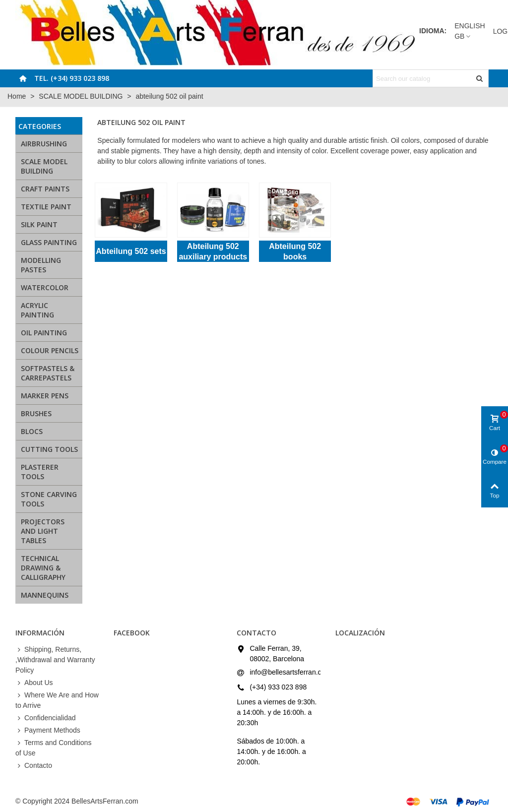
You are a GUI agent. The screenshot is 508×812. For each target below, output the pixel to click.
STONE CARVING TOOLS (49, 499)
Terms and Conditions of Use (53, 747)
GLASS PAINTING (49, 242)
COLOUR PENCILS (50, 350)
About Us (34, 683)
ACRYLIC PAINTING (37, 310)
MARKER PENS (45, 396)
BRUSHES (36, 413)
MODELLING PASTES (41, 265)
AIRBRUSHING (44, 144)
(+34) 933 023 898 (278, 687)
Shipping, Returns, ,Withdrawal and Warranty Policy (55, 659)
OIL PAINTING (44, 333)
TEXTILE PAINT (46, 207)
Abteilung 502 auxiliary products (213, 251)
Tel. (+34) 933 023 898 (72, 78)
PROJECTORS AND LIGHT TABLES (43, 531)
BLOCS (32, 431)
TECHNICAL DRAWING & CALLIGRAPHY (43, 568)
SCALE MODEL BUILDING (44, 166)
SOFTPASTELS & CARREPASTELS (48, 373)
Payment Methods (48, 730)
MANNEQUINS (45, 595)
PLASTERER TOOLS (40, 472)
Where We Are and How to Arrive (57, 700)
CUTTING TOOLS (49, 449)
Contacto (34, 766)
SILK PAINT (39, 224)
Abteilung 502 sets (131, 251)
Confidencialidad (46, 718)
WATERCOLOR (45, 287)
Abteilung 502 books (295, 251)
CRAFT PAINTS (45, 189)
